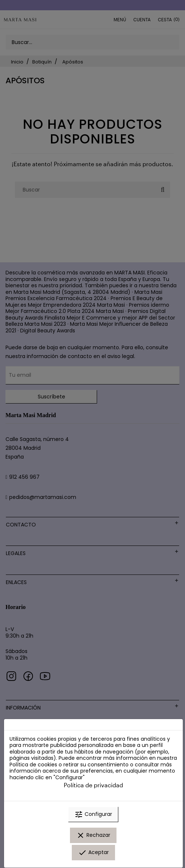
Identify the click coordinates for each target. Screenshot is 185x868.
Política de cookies (33, 765)
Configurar (93, 814)
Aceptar (93, 853)
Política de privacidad (93, 785)
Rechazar (93, 835)
